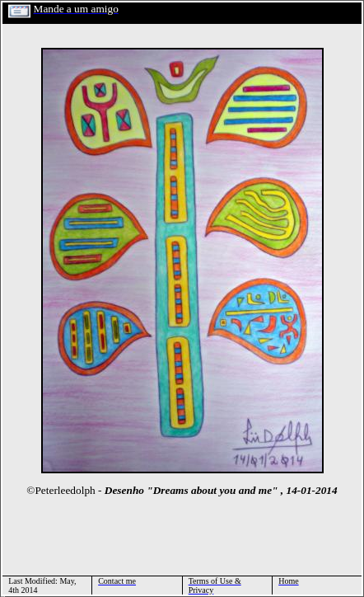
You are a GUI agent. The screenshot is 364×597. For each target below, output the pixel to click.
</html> (3, 595)
